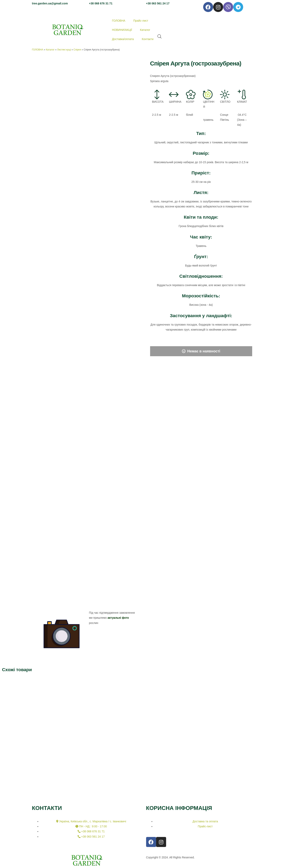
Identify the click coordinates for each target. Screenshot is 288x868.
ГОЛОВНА (118, 21)
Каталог (145, 30)
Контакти (148, 39)
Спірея (77, 50)
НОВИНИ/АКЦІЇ (122, 30)
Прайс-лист (141, 21)
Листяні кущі (64, 50)
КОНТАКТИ (47, 808)
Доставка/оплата (123, 39)
